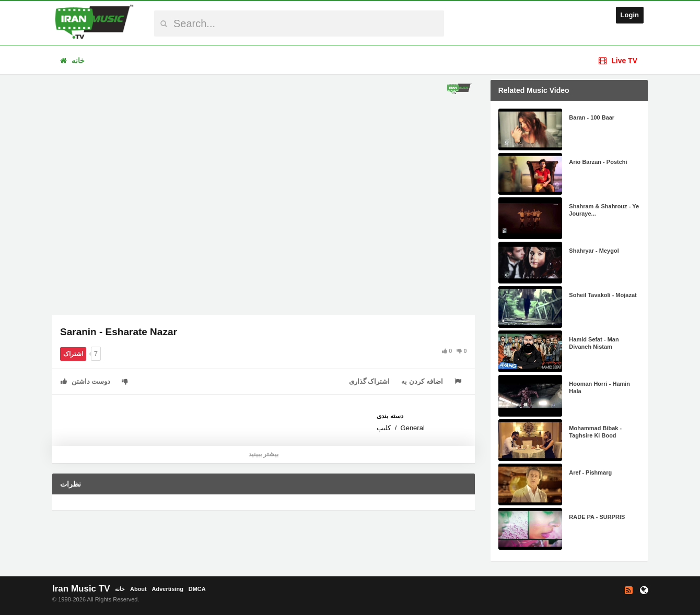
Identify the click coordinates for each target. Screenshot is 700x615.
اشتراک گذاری (370, 381)
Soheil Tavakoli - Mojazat (603, 295)
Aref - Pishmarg (590, 472)
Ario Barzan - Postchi (598, 162)
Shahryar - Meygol (594, 251)
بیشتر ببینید (264, 454)
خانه (72, 61)
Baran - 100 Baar (592, 117)
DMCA (197, 589)
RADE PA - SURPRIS (597, 517)
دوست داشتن (85, 381)
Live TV (618, 61)
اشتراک (73, 354)
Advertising (167, 589)
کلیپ (384, 428)
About (138, 589)
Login (630, 15)
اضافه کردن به (422, 381)
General (413, 428)
